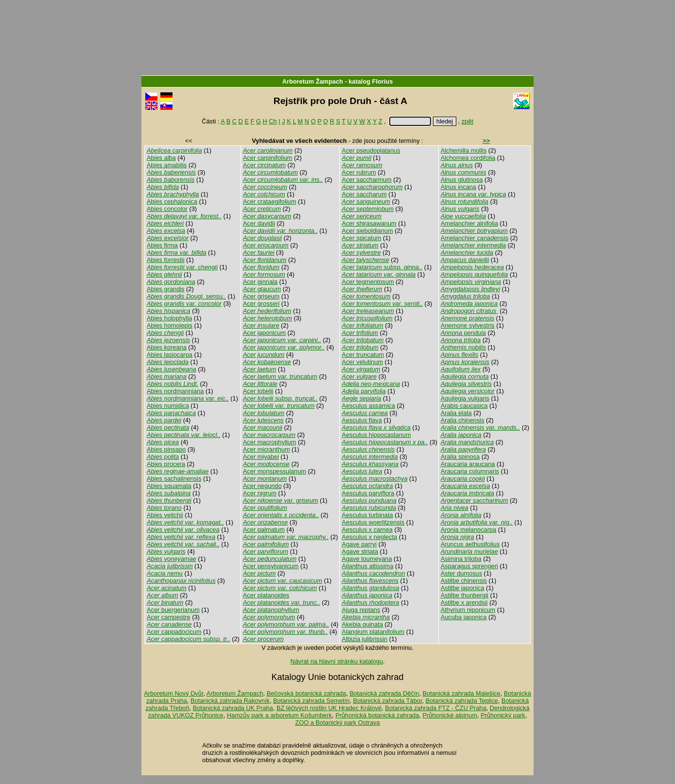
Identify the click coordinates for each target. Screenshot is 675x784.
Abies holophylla (169, 318)
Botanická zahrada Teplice (462, 701)
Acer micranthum (267, 449)
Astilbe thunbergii (465, 595)
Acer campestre (169, 617)
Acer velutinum (362, 362)
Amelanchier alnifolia (469, 223)
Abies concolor (167, 209)
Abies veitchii (165, 515)
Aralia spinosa (460, 457)
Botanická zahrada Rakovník (230, 701)
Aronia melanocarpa (469, 530)
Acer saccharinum (366, 180)
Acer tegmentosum (368, 282)
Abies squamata (169, 486)
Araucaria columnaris (470, 471)
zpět (467, 121)
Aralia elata (456, 413)
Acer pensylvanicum (271, 566)
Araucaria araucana (468, 464)
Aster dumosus (461, 573)
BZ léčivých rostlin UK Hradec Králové (329, 708)
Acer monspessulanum (275, 471)
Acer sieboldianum (367, 231)
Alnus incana (459, 187)
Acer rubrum (359, 172)
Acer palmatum (264, 530)
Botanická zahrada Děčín (384, 693)
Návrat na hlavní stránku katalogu (337, 661)
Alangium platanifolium (373, 632)
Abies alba (161, 158)
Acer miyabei (261, 457)
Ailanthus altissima (367, 566)
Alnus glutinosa (462, 180)
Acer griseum (261, 296)
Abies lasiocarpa (170, 355)
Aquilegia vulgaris (465, 398)
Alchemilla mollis (464, 150)
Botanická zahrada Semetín (311, 701)
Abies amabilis (167, 165)
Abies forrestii (166, 260)
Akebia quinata (362, 624)
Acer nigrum (260, 493)
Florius (383, 81)
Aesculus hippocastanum (376, 435)
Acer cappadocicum (174, 632)
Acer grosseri (261, 304)
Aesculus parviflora (368, 493)
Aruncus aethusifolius (470, 544)
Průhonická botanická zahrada (377, 715)
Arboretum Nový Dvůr (173, 693)
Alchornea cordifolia (468, 158)
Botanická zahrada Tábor (387, 701)
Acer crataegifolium (270, 201)
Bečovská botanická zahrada (307, 693)
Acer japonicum (264, 333)
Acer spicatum (361, 238)
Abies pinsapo (166, 449)
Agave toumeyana (367, 559)
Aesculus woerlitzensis (373, 522)
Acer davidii (259, 223)
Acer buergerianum (173, 610)
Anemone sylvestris (468, 325)
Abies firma (162, 245)
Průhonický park (503, 715)
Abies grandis (166, 289)
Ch (273, 121)
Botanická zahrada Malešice (461, 693)
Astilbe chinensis (464, 581)
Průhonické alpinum (450, 715)
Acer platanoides (266, 595)
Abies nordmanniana (175, 391)
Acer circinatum (264, 165)
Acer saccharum (364, 194)
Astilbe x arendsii (464, 602)
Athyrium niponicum (468, 610)
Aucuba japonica (464, 617)
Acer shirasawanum (369, 223)
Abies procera (166, 464)
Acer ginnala (260, 282)
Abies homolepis (170, 325)
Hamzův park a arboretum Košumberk (279, 715)
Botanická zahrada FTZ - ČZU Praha (435, 708)
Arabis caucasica (464, 406)
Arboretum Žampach (313, 81)
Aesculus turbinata (367, 515)
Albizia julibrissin (364, 639)
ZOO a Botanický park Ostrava (337, 723)
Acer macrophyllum (270, 442)
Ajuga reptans (361, 610)
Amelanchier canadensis (475, 238)
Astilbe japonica (463, 588)
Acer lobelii (258, 391)
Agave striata (360, 551)
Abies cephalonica (172, 201)
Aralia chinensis (463, 420)
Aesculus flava (362, 420)
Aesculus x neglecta (369, 537)
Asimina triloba (461, 559)
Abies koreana (167, 347)
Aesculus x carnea (367, 530)
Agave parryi (359, 544)
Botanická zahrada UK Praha (233, 708)
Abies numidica (168, 406)
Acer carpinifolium (268, 158)
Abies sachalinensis (174, 479)
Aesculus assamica (368, 406)
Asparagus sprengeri (469, 566)
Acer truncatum (363, 355)
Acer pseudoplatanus (371, 150)
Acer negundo (262, 486)
